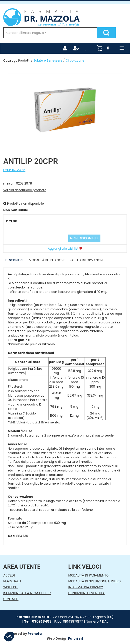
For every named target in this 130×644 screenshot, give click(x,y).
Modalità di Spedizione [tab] (47, 260)
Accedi (9, 575)
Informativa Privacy (86, 587)
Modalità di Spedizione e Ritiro (94, 581)
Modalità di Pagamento (88, 575)
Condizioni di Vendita (86, 593)
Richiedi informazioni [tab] (86, 260)
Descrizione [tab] (15, 260)
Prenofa (35, 634)
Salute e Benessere (48, 60)
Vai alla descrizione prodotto (25, 190)
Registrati (12, 581)
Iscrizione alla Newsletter (27, 593)
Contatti (11, 599)
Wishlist (11, 587)
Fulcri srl (76, 638)
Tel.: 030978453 (38, 621)
